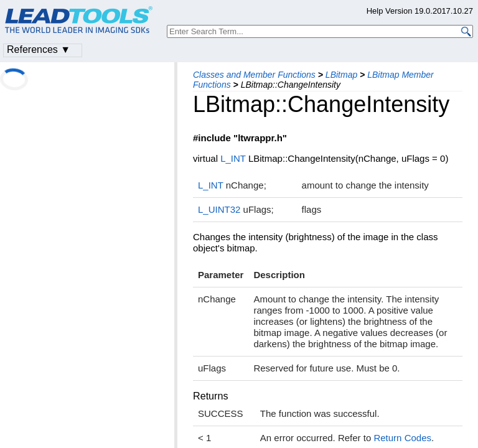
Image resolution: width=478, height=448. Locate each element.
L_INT (233, 158)
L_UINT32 (219, 209)
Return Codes (402, 438)
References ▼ (39, 49)
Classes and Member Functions (254, 75)
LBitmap (341, 75)
